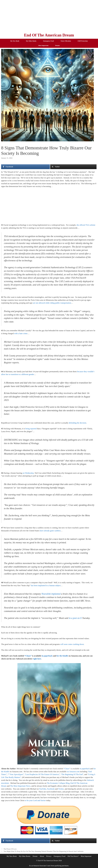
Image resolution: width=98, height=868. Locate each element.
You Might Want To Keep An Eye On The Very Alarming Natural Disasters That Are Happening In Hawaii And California (44, 851)
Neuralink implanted (51, 594)
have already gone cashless (50, 531)
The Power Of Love (10, 849)
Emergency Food (48, 41)
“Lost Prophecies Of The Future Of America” (42, 774)
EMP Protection (83, 41)
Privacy (49, 856)
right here (37, 659)
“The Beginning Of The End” (72, 774)
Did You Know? (73, 856)
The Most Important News (20, 786)
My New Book (15, 41)
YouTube (43, 789)
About (42, 856)
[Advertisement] (49, 16)
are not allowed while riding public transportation (52, 303)
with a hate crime (21, 333)
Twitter (61, 789)
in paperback (47, 656)
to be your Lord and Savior (35, 800)
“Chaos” (28, 656)
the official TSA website (86, 225)
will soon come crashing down (72, 644)
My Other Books (31, 41)
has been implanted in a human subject (46, 585)
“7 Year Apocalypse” (16, 774)
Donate (57, 45)
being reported (31, 429)
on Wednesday (28, 473)
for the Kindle (62, 656)
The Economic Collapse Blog (58, 783)
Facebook (51, 789)
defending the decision (78, 423)
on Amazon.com (73, 772)
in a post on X (75, 618)
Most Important (43, 45)
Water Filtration (66, 41)
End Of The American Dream (49, 35)
